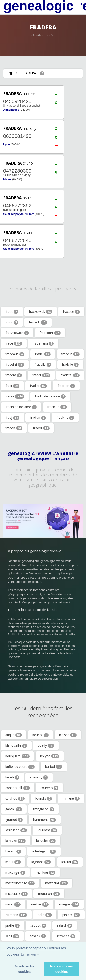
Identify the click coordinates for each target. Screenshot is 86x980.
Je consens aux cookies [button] (62, 969)
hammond (45, 820)
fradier (38, 386)
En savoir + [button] (30, 954)
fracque (71, 312)
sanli (12, 936)
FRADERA (29, 73)
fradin (15, 396)
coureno (49, 788)
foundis (43, 798)
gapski (14, 809)
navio (13, 904)
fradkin (38, 418)
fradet (41, 375)
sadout (38, 925)
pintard (71, 915)
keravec (15, 841)
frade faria (43, 343)
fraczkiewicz (17, 333)
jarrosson (16, 830)
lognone (41, 862)
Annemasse (11, 110)
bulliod (54, 767)
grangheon (43, 809)
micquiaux (16, 894)
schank (38, 936)
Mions (7, 179)
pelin (45, 915)
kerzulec (46, 841)
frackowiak (41, 312)
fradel (43, 354)
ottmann (16, 915)
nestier (40, 904)
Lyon (7, 145)
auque (14, 735)
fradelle (70, 365)
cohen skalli (18, 788)
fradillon (66, 386)
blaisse (68, 735)
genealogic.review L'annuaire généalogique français (43, 456)
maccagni (15, 873)
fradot (41, 428)
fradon (14, 428)
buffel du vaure (20, 767)
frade (14, 343)
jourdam (47, 830)
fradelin (70, 354)
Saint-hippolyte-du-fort (18, 214)
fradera (14, 375)
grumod (14, 820)
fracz (12, 322)
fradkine (65, 418)
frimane (71, 798)
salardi (65, 925)
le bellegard (44, 851)
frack (12, 312)
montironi (49, 894)
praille (12, 925)
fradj (12, 418)
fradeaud (15, 354)
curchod (15, 798)
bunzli (12, 777)
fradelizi (15, 365)
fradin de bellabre (21, 407)
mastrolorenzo (20, 883)
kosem (13, 851)
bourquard (17, 756)
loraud (70, 862)
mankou (46, 873)
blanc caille (16, 745)
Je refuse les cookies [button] (24, 969)
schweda (66, 936)
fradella (43, 365)
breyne (50, 756)
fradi (12, 386)
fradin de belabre (50, 396)
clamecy (39, 777)
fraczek (38, 322)
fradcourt (50, 333)
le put (13, 862)
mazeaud (57, 883)
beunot (40, 735)
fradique (57, 407)
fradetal (70, 375)
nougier (69, 904)
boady (46, 745)
